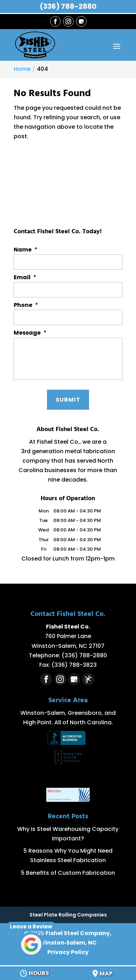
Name (26, 250)
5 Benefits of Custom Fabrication (68, 873)
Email (25, 278)
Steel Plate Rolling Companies (68, 915)
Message (30, 333)
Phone (26, 305)
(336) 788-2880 (68, 6)
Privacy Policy (68, 952)
